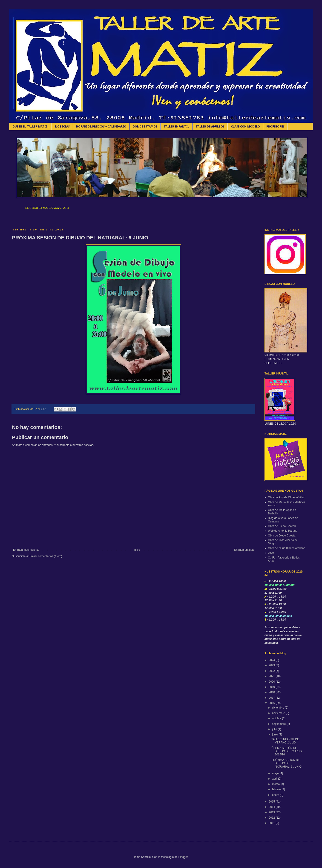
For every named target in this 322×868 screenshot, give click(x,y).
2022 (272, 671)
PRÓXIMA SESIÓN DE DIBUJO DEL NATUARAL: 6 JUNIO (286, 763)
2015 (272, 802)
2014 (272, 807)
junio (275, 735)
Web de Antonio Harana (283, 531)
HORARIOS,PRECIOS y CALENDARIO (101, 126)
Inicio (137, 550)
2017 (272, 698)
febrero (277, 789)
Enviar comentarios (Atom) (46, 556)
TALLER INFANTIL (177, 126)
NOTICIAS (62, 126)
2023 (272, 665)
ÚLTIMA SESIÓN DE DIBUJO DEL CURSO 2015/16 (287, 751)
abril (275, 779)
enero (276, 795)
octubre (277, 718)
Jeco (271, 553)
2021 (272, 676)
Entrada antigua (244, 550)
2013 (272, 812)
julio (275, 729)
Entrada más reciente (26, 550)
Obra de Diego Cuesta (282, 536)
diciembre (278, 708)
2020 (272, 682)
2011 (272, 823)
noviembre (279, 713)
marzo (276, 784)
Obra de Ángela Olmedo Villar (286, 497)
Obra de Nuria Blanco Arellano (287, 548)
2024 (272, 660)
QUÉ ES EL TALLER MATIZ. (30, 126)
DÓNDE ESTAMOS (145, 126)
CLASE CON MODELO (245, 126)
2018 (272, 692)
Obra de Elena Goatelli (282, 526)
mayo (276, 773)
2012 (272, 818)
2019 (272, 687)
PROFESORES (275, 126)
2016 (272, 703)
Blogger (183, 857)
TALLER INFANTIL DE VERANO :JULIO (285, 741)
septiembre (279, 724)
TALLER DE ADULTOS (210, 126)
